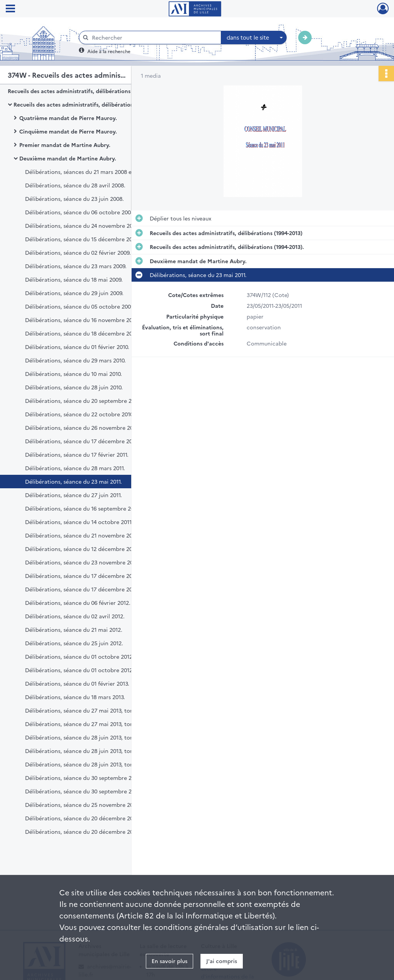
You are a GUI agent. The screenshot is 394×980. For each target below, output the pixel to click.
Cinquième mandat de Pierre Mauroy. (68, 131)
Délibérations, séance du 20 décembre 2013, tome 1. (93, 818)
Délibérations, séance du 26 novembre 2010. (82, 427)
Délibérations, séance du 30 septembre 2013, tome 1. (93, 778)
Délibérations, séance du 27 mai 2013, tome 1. (84, 710)
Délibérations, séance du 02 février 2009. (78, 252)
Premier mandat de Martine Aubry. (65, 145)
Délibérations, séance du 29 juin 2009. (74, 293)
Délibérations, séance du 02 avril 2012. (75, 616)
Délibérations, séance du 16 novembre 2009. (82, 320)
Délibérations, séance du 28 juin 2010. (74, 387)
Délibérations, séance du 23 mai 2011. (73, 481)
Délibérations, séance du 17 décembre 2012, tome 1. (92, 576)
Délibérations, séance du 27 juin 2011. (73, 495)
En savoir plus (169, 961)
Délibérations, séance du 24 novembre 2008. (83, 225)
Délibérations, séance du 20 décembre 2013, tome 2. (93, 831)
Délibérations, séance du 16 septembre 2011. (82, 508)
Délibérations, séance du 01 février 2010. (77, 347)
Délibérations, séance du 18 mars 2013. (75, 697)
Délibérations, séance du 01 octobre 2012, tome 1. (90, 656)
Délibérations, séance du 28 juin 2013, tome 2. (85, 751)
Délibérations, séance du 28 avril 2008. (75, 185)
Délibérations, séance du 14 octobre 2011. (79, 522)
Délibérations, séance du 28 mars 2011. (75, 468)
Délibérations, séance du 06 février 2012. (78, 603)
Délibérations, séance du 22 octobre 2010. (80, 414)
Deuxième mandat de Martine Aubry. (68, 158)
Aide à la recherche (109, 51)
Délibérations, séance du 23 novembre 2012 (82, 562)
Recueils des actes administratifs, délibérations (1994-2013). (90, 104)
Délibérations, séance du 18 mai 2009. (74, 279)
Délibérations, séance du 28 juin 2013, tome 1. (84, 737)
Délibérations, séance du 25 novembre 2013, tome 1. (93, 805)
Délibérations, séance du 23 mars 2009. (76, 266)
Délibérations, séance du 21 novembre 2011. (82, 535)
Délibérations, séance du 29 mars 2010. (75, 360)
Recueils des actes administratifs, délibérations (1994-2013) (84, 91)
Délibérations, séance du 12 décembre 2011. (82, 549)
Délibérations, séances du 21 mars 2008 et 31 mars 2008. (98, 172)
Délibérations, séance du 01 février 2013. (77, 683)
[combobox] (254, 38)
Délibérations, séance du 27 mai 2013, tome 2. (85, 724)
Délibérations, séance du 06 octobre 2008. (80, 212)
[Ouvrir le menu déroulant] (10, 9)
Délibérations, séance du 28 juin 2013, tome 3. (84, 764)
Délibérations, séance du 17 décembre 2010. (82, 441)
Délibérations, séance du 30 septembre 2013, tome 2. (94, 791)
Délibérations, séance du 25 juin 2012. (74, 643)
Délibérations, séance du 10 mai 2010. (73, 374)
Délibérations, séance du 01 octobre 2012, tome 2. (90, 670)
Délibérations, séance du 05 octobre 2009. (80, 306)
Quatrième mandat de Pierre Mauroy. (68, 118)
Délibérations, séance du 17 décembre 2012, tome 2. (93, 589)
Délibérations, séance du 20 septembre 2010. (83, 401)
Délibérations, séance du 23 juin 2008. (74, 199)
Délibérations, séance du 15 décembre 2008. (83, 239)
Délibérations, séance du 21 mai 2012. (74, 629)
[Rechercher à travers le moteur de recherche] (154, 38)
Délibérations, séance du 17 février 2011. (77, 454)
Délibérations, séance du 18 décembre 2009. (82, 333)
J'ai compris (222, 961)
